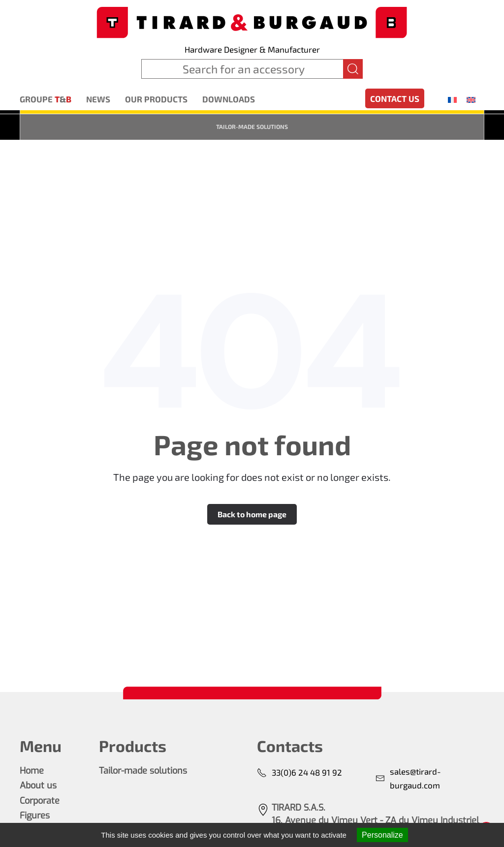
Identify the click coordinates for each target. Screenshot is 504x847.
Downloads (229, 99)
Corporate (40, 801)
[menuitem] (452, 99)
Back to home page (252, 514)
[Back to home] (252, 21)
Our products (156, 99)
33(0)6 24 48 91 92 (299, 772)
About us (38, 785)
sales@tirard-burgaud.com (408, 778)
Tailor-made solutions (252, 126)
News (98, 99)
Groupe (46, 99)
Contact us (395, 98)
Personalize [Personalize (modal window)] (382, 835)
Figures (35, 816)
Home (32, 771)
